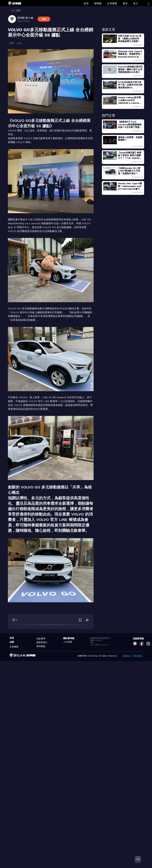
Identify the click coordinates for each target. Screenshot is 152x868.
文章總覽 (112, 3)
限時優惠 (41, 646)
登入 (136, 3)
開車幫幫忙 (42, 642)
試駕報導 (41, 639)
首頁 (86, 3)
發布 (125, 3)
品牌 (12, 642)
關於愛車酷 (69, 638)
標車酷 (98, 3)
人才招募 (68, 642)
